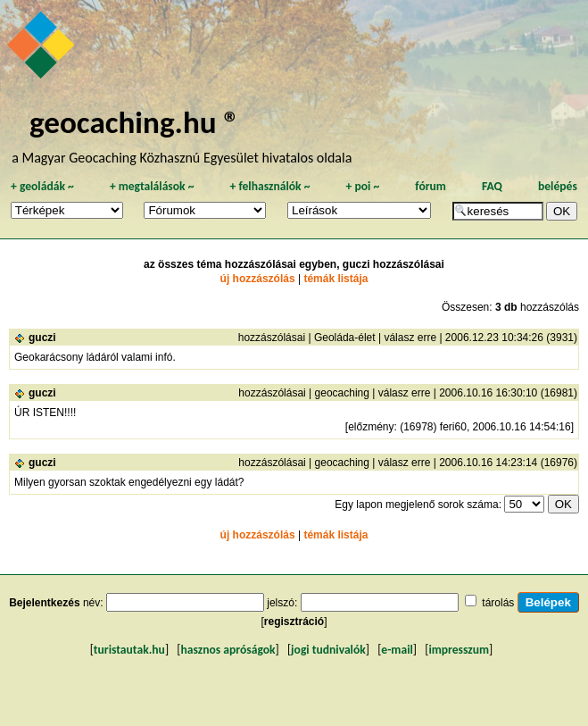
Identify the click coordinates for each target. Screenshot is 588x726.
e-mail (397, 650)
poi (362, 186)
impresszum (459, 650)
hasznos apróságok (228, 650)
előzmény (371, 427)
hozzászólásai (272, 338)
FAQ (492, 186)
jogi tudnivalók (328, 650)
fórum (431, 186)
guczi (42, 338)
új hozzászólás (258, 279)
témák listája (335, 279)
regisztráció (294, 622)
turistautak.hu (129, 650)
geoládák (42, 186)
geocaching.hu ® (135, 122)
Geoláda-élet (345, 338)
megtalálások (152, 186)
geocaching (342, 393)
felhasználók (269, 186)
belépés (558, 186)
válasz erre (410, 338)
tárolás (498, 603)
